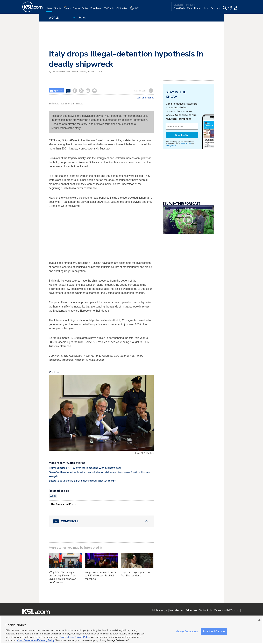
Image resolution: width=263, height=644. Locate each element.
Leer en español (145, 98)
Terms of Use (185, 144)
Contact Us (205, 610)
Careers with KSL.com (227, 610)
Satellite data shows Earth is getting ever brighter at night (83, 481)
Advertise (191, 610)
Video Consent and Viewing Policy (36, 640)
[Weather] (135, 10)
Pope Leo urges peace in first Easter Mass (135, 574)
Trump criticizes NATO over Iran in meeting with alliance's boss (85, 468)
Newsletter (176, 610)
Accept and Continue (214, 631)
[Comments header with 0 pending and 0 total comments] (101, 521)
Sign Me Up (182, 135)
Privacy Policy (82, 637)
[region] (131, 630)
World (53, 496)
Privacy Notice (171, 146)
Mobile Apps (160, 610)
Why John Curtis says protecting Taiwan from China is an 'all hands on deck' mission (63, 577)
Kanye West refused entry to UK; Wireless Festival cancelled (100, 576)
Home (83, 18)
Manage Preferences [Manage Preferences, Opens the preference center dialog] (187, 631)
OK (259, 620)
